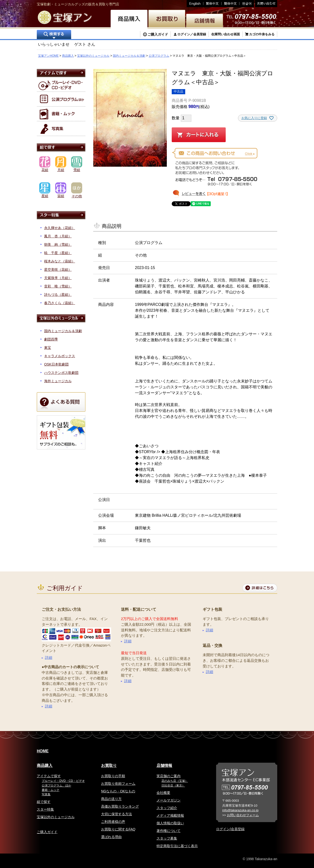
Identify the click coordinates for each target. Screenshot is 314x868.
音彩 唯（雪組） (58, 286)
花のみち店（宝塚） (175, 781)
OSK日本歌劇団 (56, 364)
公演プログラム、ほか (56, 786)
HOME (43, 751)
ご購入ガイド (158, 34)
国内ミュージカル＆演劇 (129, 56)
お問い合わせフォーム (243, 815)
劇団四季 (51, 339)
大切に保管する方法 (117, 814)
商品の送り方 (111, 799)
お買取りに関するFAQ (118, 829)
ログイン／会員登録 (192, 34)
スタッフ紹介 (167, 808)
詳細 (49, 658)
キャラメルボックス (60, 356)
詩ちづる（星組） (58, 295)
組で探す (44, 802)
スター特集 (45, 809)
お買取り (109, 766)
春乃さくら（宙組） (60, 303)
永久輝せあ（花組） (60, 228)
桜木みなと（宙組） (60, 261)
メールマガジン (169, 800)
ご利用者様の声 (113, 822)
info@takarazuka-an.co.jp (240, 810)
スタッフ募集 (167, 838)
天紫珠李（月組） (58, 278)
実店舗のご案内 (169, 776)
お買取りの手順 (113, 776)
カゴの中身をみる (262, 34)
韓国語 (247, 4)
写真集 (46, 794)
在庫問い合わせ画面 (226, 34)
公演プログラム (159, 56)
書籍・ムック (51, 790)
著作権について (169, 831)
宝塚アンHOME (48, 56)
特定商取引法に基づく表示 (177, 846)
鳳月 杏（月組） (58, 236)
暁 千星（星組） (58, 253)
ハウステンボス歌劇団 (61, 373)
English (195, 4)
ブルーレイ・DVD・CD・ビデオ (63, 781)
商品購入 (68, 56)
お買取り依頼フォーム (118, 784)
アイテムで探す (49, 776)
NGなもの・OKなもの (118, 791)
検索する (54, 35)
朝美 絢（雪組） (58, 244)
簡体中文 (230, 4)
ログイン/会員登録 (230, 829)
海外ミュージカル (58, 381)
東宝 (48, 348)
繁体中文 (212, 4)
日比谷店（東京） (173, 786)
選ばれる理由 (111, 837)
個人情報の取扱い (170, 823)
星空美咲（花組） (58, 270)
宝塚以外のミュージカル (93, 56)
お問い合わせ (266, 4)
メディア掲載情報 (170, 815)
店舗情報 (164, 766)
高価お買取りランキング (120, 806)
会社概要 (163, 793)
